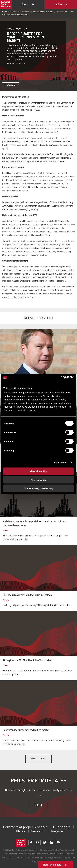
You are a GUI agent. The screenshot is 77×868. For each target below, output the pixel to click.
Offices (20, 831)
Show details (61, 462)
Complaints (69, 850)
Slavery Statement (10, 854)
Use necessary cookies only (38, 488)
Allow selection (38, 480)
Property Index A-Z (34, 858)
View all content (39, 759)
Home (4, 12)
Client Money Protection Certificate (43, 854)
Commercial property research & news (27, 12)
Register (58, 831)
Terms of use (48, 850)
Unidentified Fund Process (17, 858)
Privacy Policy (47, 858)
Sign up (38, 805)
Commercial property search (25, 827)
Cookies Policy (58, 850)
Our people (62, 827)
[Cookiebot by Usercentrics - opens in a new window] (61, 378)
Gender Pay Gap (24, 854)
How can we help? (53, 865)
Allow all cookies (39, 471)
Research (38, 831)
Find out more (16, 64)
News (51, 12)
